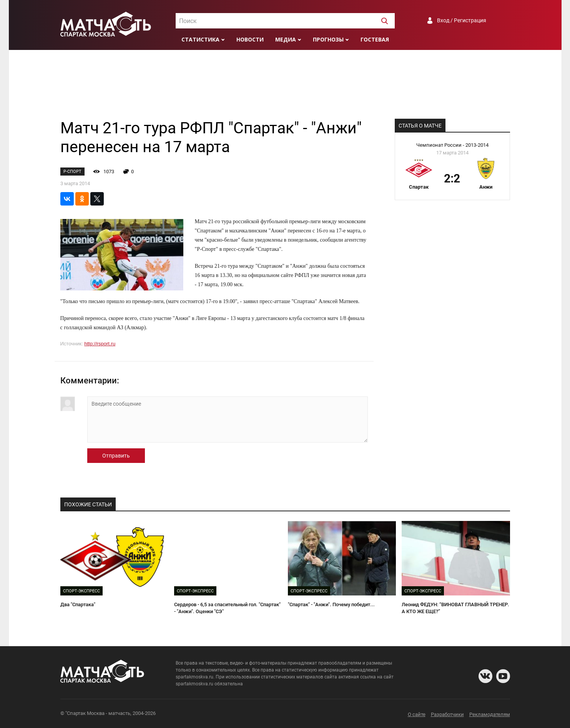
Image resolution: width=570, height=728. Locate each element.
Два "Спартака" (78, 604)
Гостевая (375, 39)
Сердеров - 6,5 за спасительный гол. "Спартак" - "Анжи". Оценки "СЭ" (227, 608)
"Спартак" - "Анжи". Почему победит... (331, 604)
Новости (250, 39)
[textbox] (285, 21)
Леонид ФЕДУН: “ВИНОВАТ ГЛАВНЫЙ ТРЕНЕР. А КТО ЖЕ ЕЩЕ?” (455, 608)
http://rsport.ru (100, 344)
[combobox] (285, 21)
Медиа (286, 39)
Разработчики (447, 714)
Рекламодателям (490, 714)
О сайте (417, 714)
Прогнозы (328, 39)
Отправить (116, 456)
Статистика (200, 39)
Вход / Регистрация (462, 20)
